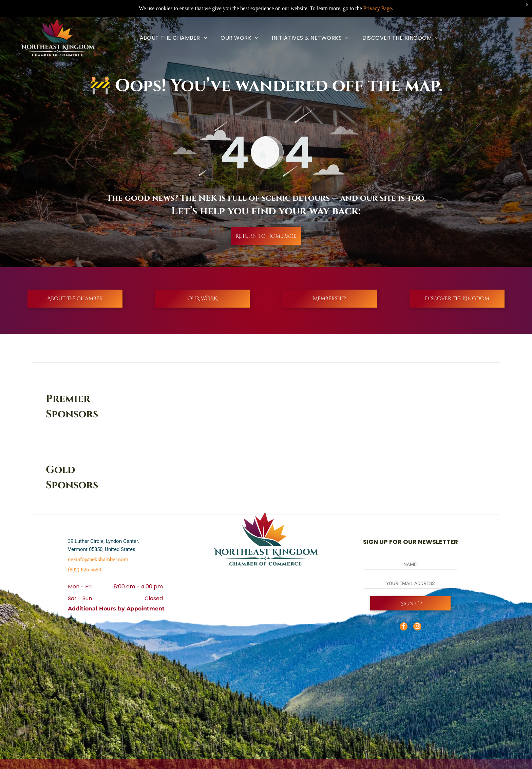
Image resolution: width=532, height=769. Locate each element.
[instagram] (417, 627)
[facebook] (403, 627)
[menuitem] (174, 38)
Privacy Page (378, 8)
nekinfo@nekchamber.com (98, 560)
